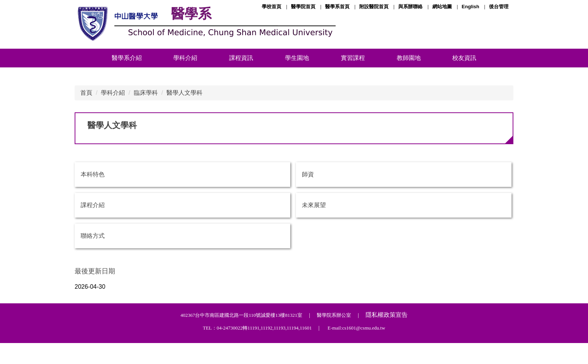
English (470, 7)
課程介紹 (93, 205)
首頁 (86, 93)
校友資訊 (464, 58)
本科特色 (93, 174)
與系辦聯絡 (410, 7)
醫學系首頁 (337, 7)
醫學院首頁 (303, 7)
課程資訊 (241, 58)
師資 (308, 174)
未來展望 (314, 205)
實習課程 (353, 58)
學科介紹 (185, 58)
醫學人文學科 (184, 93)
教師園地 (409, 58)
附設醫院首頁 (374, 7)
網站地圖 (442, 7)
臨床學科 (146, 93)
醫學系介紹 (127, 58)
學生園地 (297, 58)
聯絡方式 (93, 236)
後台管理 (499, 7)
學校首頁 (271, 7)
